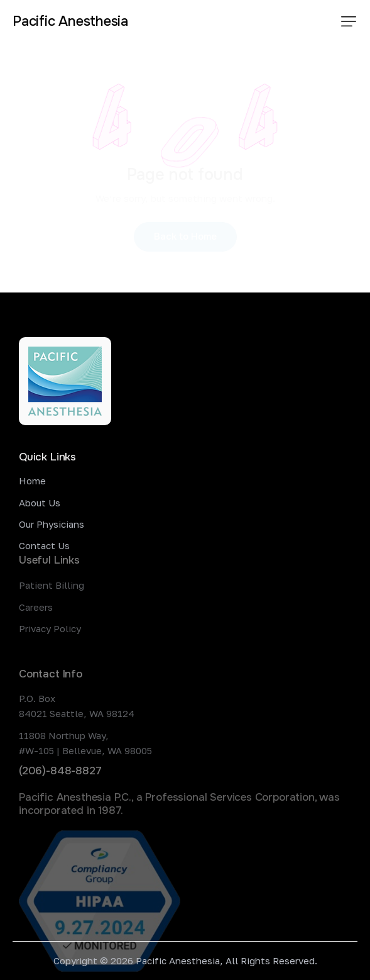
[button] (349, 21)
